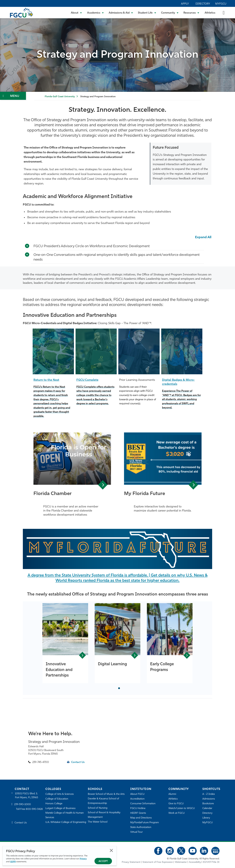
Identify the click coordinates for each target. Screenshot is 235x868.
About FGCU (137, 794)
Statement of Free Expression (158, 862)
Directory (203, 4)
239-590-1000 (23, 805)
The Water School (98, 822)
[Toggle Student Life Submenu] (147, 13)
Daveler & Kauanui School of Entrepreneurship (103, 801)
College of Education (57, 799)
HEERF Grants (138, 813)
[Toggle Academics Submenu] (95, 13)
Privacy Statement (131, 862)
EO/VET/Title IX (211, 862)
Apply (185, 4)
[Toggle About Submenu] (77, 13)
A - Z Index (209, 794)
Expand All (203, 237)
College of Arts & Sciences (60, 794)
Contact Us (78, 762)
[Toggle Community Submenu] (170, 13)
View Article (103, 485)
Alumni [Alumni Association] (172, 794)
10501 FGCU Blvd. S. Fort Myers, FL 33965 (27, 796)
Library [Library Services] (206, 818)
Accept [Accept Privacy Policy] (103, 861)
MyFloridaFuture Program (145, 823)
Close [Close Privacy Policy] (111, 850)
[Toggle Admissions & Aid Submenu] (121, 13)
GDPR (13, 862)
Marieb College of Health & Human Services (65, 815)
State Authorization (141, 827)
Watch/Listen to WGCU (182, 808)
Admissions (209, 799)
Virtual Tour (136, 832)
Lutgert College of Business (60, 808)
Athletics (210, 13)
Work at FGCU (176, 813)
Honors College (54, 804)
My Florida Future (145, 494)
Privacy (83, 859)
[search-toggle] (224, 12)
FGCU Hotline (138, 808)
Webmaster (181, 862)
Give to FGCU (176, 804)
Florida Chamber (53, 494)
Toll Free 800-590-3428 (29, 809)
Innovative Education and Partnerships (59, 670)
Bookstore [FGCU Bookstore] (208, 804)
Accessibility (195, 862)
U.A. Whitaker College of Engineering (66, 822)
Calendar (207, 808)
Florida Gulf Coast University (60, 97)
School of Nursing (98, 808)
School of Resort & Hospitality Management (104, 815)
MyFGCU (221, 4)
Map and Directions (141, 818)
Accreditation (137, 799)
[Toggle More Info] (27, 246)
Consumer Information (143, 804)
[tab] (119, 688)
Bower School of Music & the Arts (106, 794)
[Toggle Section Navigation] (13, 96)
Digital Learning (112, 664)
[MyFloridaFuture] (117, 549)
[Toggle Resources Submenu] (191, 13)
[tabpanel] (65, 643)
